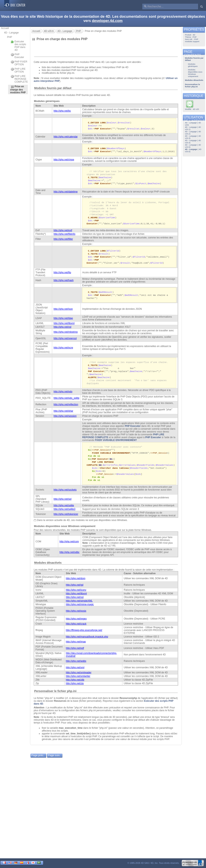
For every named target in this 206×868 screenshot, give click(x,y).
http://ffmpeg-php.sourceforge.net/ (84, 639)
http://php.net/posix (76, 620)
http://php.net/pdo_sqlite (66, 405)
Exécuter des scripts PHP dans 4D (18, 46)
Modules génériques (47, 101)
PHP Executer (17, 56)
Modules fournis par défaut (53, 88)
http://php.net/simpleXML (79, 610)
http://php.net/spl (62, 508)
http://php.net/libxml (64, 328)
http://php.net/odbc (70, 561)
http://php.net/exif (63, 234)
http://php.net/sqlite (64, 515)
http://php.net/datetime (65, 194)
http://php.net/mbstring (65, 337)
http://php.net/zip (75, 693)
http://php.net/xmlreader (79, 682)
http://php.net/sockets (65, 499)
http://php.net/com (69, 551)
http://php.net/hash (63, 285)
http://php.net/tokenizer (66, 523)
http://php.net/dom (76, 588)
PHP (10, 37)
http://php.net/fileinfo (64, 238)
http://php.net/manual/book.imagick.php (87, 646)
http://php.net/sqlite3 (64, 518)
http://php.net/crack (76, 633)
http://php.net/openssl (65, 344)
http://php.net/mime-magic (80, 614)
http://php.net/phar (63, 418)
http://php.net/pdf (75, 657)
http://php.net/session (65, 423)
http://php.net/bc (62, 111)
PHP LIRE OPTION (18, 70)
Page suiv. (54, 765)
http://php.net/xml (75, 677)
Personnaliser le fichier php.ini (55, 700)
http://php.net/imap (76, 651)
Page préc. (38, 765)
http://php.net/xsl (62, 332)
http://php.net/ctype (64, 161)
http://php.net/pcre (63, 353)
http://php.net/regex (76, 628)
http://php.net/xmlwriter (78, 685)
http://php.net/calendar (65, 137)
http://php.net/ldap (63, 323)
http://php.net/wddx (76, 670)
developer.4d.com (107, 21)
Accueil (5, 28)
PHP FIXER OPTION (19, 63)
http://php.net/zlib (75, 689)
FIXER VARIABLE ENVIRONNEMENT (116, 447)
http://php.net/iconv (76, 599)
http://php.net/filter (63, 243)
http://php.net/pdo (63, 398)
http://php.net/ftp (62, 277)
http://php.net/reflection (66, 411)
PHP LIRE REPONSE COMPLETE (19, 79)
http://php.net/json (63, 314)
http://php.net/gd (75, 594)
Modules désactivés (48, 572)
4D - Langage (11, 33)
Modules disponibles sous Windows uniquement (65, 535)
